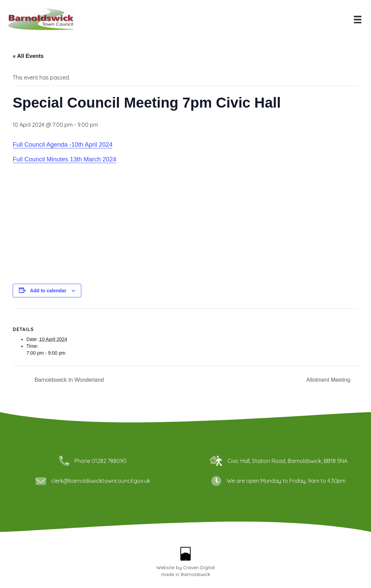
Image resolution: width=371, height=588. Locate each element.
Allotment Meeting (329, 380)
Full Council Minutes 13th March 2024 (64, 159)
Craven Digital (199, 567)
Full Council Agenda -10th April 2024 (63, 145)
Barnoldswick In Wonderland (68, 380)
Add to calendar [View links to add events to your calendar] (48, 291)
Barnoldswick (195, 574)
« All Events (28, 56)
